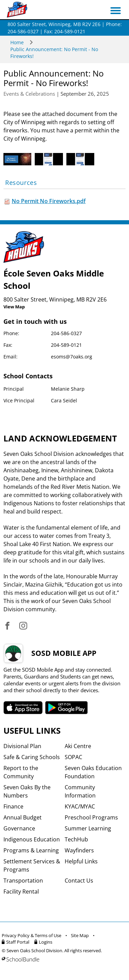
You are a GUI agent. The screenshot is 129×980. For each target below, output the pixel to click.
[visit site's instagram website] (23, 626)
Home (17, 42)
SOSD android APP (67, 708)
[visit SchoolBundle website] (63, 959)
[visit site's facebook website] (7, 626)
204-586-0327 (66, 333)
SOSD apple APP (23, 708)
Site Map (80, 935)
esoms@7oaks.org (72, 357)
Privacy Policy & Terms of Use (31, 935)
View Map (14, 307)
